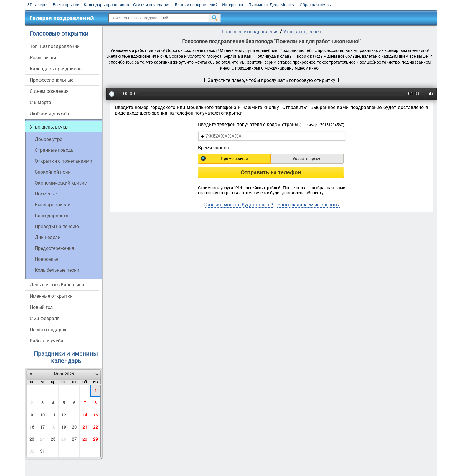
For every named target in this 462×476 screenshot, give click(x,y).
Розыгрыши (43, 58)
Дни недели (48, 237)
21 (85, 427)
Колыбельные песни (57, 270)
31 (42, 451)
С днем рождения (49, 91)
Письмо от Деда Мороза (272, 5)
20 (74, 427)
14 (85, 415)
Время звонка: (214, 148)
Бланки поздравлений (196, 5)
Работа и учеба (47, 341)
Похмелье (46, 194)
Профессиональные (52, 80)
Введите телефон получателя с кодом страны (271, 125)
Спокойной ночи (53, 172)
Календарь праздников (106, 5)
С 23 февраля (45, 318)
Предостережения (55, 248)
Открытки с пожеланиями (63, 161)
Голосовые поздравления (250, 32)
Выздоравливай (53, 205)
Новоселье (47, 259)
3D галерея (38, 5)
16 (32, 427)
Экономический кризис (61, 183)
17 (42, 427)
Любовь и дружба (49, 114)
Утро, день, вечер (49, 127)
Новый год (41, 307)
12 (64, 415)
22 (95, 427)
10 (42, 415)
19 (64, 427)
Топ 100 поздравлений (55, 46)
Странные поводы (55, 150)
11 (53, 415)
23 (32, 439)
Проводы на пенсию (57, 227)
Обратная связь (315, 5)
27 (74, 439)
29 (95, 439)
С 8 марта (41, 102)
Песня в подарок (48, 330)
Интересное (233, 5)
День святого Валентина (57, 285)
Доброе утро (49, 139)
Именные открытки (51, 296)
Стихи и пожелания (152, 5)
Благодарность (52, 216)
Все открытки (66, 5)
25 (53, 439)
